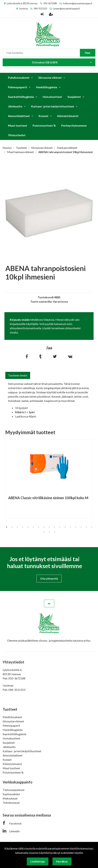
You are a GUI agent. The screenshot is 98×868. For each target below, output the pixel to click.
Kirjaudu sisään (20, 320)
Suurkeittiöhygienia (21, 97)
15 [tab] (81, 527)
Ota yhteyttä (49, 578)
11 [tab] (60, 527)
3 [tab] (17, 527)
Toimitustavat (11, 803)
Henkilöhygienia (47, 87)
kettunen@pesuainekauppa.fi (78, 3)
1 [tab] (7, 527)
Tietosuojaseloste (14, 790)
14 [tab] (76, 527)
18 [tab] (44, 532)
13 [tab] (70, 527)
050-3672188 (50, 3)
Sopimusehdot (11, 794)
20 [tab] (54, 532)
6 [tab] (33, 527)
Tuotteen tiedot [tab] (18, 375)
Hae (88, 53)
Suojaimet (74, 97)
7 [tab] (38, 527)
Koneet (44, 116)
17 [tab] (92, 527)
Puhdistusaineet (19, 78)
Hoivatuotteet (52, 97)
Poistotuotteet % (44, 125)
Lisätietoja (38, 861)
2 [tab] (12, 527)
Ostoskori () (45, 62)
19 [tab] (49, 532)
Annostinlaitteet (19, 116)
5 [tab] (28, 527)
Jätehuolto (15, 106)
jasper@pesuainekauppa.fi (67, 9)
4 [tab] (23, 527)
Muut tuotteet (18, 125)
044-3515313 (40, 9)
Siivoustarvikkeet (50, 78)
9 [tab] (49, 527)
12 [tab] (65, 527)
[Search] (41, 53)
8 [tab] (44, 527)
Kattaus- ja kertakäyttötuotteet (53, 106)
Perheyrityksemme (74, 125)
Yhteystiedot (17, 135)
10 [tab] (54, 527)
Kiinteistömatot (68, 116)
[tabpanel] (49, 479)
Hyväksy (62, 861)
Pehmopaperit (18, 87)
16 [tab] (86, 527)
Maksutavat (10, 798)
